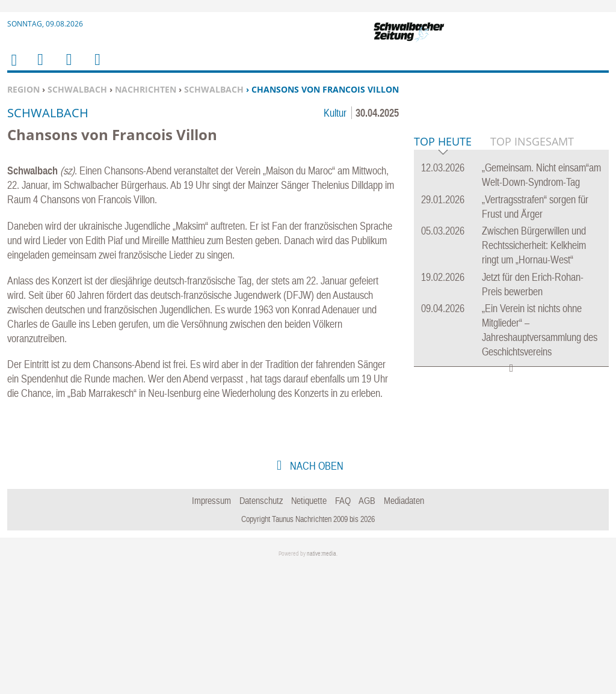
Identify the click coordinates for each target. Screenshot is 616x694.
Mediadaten (404, 627)
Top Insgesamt (532, 325)
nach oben (316, 592)
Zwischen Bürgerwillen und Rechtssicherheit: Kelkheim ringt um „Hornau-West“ (534, 429)
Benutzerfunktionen (97, 67)
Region (23, 89)
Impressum (211, 627)
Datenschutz (261, 627)
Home (13, 68)
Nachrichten (146, 89)
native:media (322, 680)
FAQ (343, 627)
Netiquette (309, 627)
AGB (367, 627)
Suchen (67, 67)
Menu (40, 67)
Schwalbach (77, 89)
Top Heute (443, 326)
